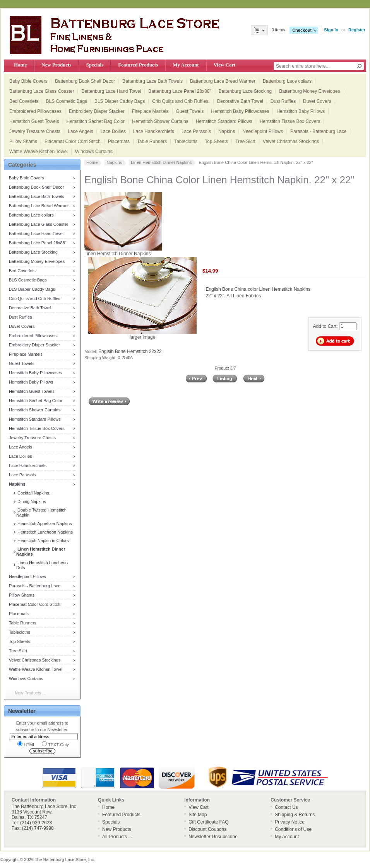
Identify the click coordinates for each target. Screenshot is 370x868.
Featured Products (138, 65)
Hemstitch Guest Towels (34, 121)
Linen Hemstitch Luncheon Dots (42, 565)
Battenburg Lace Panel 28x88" (180, 91)
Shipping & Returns (295, 815)
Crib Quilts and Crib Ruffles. (181, 101)
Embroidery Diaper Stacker (97, 111)
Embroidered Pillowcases (35, 111)
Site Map (198, 815)
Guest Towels (190, 111)
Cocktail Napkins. (33, 493)
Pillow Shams (23, 142)
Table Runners (152, 142)
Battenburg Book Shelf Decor (85, 81)
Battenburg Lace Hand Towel (111, 91)
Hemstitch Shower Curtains (160, 121)
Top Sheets (216, 142)
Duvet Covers (317, 101)
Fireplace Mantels (150, 111)
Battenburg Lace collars (287, 81)
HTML (26, 744)
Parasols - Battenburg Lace (318, 131)
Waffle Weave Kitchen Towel (39, 152)
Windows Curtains (94, 152)
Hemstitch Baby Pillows (301, 111)
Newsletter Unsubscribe (213, 837)
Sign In (331, 30)
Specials (95, 65)
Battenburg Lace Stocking (245, 91)
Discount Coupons (207, 829)
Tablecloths (186, 142)
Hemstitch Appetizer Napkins (44, 524)
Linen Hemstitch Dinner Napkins (161, 162)
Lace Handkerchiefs (154, 131)
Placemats (119, 142)
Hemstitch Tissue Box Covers (290, 121)
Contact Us (286, 807)
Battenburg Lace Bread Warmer (223, 81)
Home (20, 65)
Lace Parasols (196, 131)
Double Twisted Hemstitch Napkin (41, 512)
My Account (186, 65)
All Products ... (117, 837)
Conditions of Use (293, 829)
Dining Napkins (31, 501)
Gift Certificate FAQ (208, 822)
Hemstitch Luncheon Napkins (45, 532)
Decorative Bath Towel (240, 101)
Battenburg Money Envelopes (309, 91)
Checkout (302, 30)
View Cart (225, 65)
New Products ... (30, 693)
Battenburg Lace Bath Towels (152, 81)
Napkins (227, 131)
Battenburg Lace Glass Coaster (42, 91)
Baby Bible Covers (28, 81)
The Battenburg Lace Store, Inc (64, 859)
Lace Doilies (113, 131)
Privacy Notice (290, 822)
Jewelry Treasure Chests (35, 131)
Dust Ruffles (283, 101)
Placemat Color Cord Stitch (73, 142)
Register (357, 30)
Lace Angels (80, 131)
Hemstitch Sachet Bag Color (96, 121)
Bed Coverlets (24, 101)
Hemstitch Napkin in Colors (43, 541)
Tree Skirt (245, 142)
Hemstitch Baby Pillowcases (240, 111)
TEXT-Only (55, 744)
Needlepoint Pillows (263, 131)
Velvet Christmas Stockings (291, 142)
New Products (56, 65)
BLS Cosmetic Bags (66, 101)
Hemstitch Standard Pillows (224, 121)
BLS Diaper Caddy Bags (120, 101)
